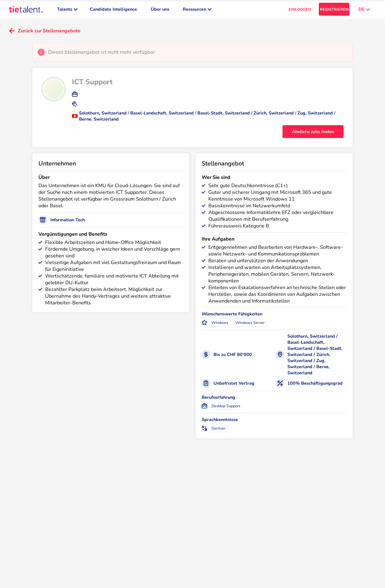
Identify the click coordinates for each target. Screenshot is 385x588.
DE (364, 9)
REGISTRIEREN (334, 9)
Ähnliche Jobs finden (313, 132)
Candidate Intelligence (113, 9)
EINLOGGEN (300, 9)
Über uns (160, 9)
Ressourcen (197, 9)
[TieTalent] (26, 9)
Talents (67, 9)
